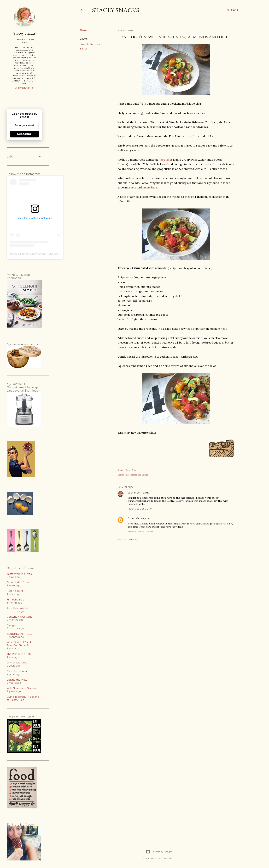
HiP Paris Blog (16, 600)
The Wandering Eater (20, 654)
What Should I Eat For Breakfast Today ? (20, 644)
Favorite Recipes (90, 44)
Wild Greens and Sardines (22, 688)
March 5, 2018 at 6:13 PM (140, 509)
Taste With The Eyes (19, 574)
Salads (84, 49)
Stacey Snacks (116, 10)
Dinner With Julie (17, 663)
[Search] (233, 10)
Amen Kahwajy (137, 518)
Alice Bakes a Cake (18, 608)
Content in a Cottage (20, 617)
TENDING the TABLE (20, 634)
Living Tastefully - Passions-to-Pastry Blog (23, 698)
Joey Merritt (135, 493)
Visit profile (24, 88)
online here (150, 187)
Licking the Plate (17, 680)
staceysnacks (37, 254)
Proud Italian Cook (18, 582)
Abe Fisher (166, 160)
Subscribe (24, 134)
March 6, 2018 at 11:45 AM (140, 532)
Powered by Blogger (159, 852)
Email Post (131, 470)
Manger (12, 625)
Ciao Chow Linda (17, 671)
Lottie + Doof (15, 591)
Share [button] (83, 30)
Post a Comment (127, 539)
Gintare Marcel (168, 858)
